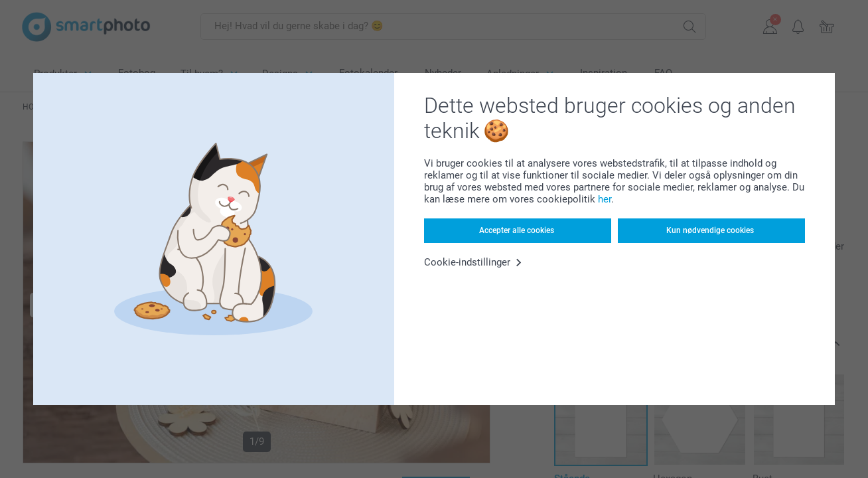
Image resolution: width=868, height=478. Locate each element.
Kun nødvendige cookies (710, 230)
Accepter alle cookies (517, 230)
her (605, 199)
